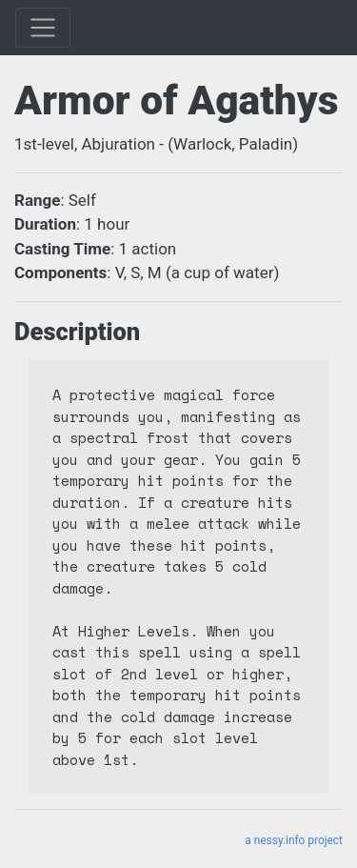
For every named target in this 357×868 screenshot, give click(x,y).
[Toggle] (43, 28)
